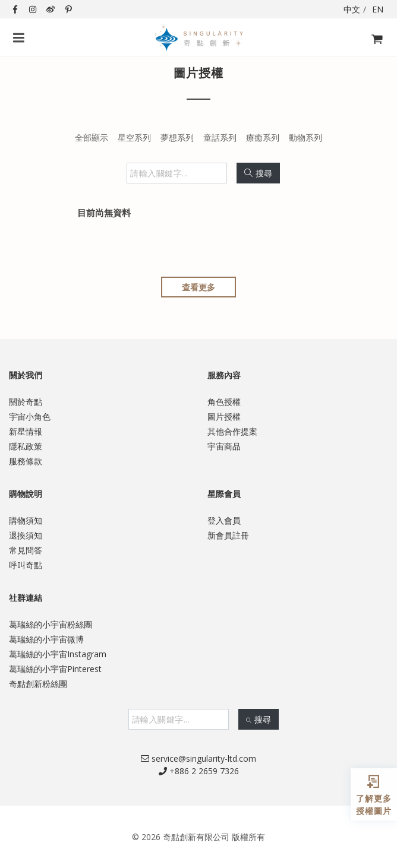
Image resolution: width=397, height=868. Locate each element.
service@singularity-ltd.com (198, 758)
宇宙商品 (224, 446)
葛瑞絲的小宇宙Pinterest (55, 669)
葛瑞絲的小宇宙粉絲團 (51, 624)
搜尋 (258, 173)
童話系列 (220, 137)
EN (378, 9)
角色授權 (224, 402)
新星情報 (26, 431)
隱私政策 (26, 446)
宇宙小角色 (30, 416)
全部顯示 (92, 137)
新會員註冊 (228, 535)
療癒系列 (263, 137)
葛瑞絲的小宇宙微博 (46, 639)
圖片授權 (224, 416)
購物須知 (26, 520)
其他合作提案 (232, 431)
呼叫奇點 (26, 565)
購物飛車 (374, 46)
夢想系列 (177, 137)
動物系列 (305, 137)
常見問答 (26, 550)
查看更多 (198, 287)
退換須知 (26, 535)
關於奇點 (26, 402)
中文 (352, 9)
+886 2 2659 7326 (199, 771)
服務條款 (26, 461)
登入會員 (224, 520)
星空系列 (134, 137)
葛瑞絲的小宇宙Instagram (58, 654)
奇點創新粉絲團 (38, 684)
